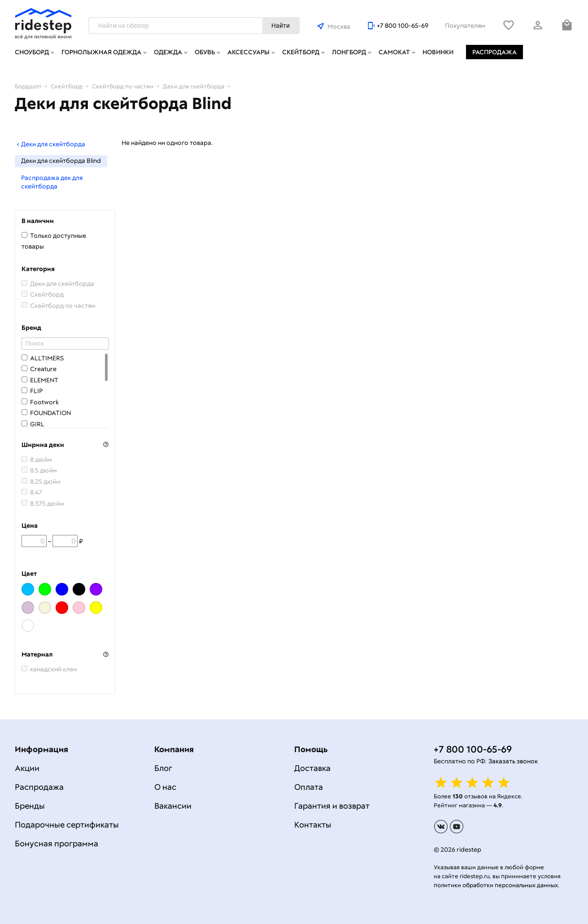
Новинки (438, 52)
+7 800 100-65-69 (403, 26)
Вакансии (173, 806)
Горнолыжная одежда (101, 52)
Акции (27, 768)
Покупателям (465, 26)
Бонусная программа (57, 843)
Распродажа (494, 52)
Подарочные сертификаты (67, 825)
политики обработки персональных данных (496, 885)
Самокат (394, 52)
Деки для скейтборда (50, 144)
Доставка (312, 768)
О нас (165, 787)
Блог (163, 768)
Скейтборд (301, 52)
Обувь (205, 52)
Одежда (168, 52)
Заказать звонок (513, 761)
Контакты (313, 825)
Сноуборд (32, 52)
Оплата (309, 787)
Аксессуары (248, 52)
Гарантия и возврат (332, 806)
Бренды (30, 806)
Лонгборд (349, 52)
